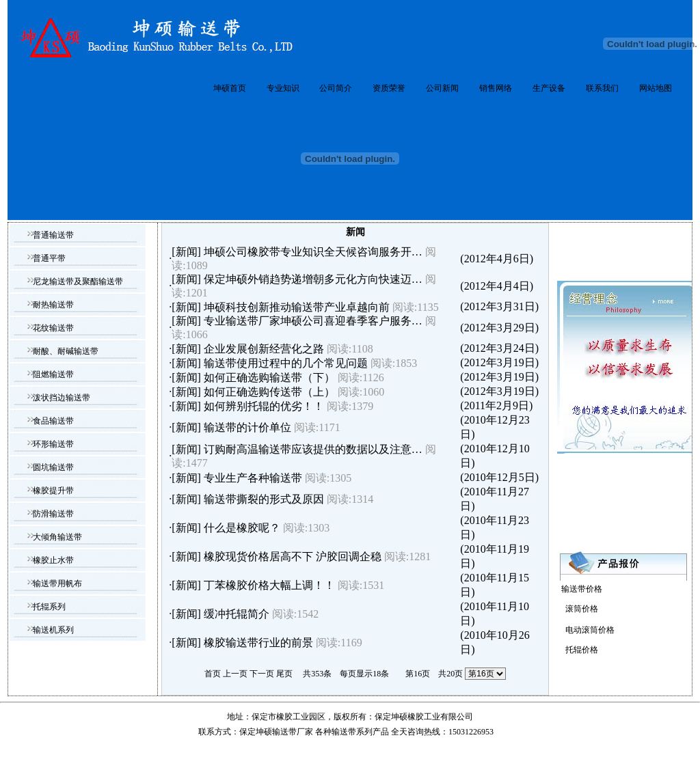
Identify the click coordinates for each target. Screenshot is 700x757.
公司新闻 (442, 88)
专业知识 (283, 88)
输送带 (344, 732)
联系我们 (602, 88)
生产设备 (549, 88)
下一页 (262, 674)
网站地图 (656, 88)
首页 (213, 674)
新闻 (187, 252)
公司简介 (336, 88)
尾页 (284, 674)
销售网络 (496, 88)
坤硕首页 (230, 88)
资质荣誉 (389, 88)
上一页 (235, 674)
